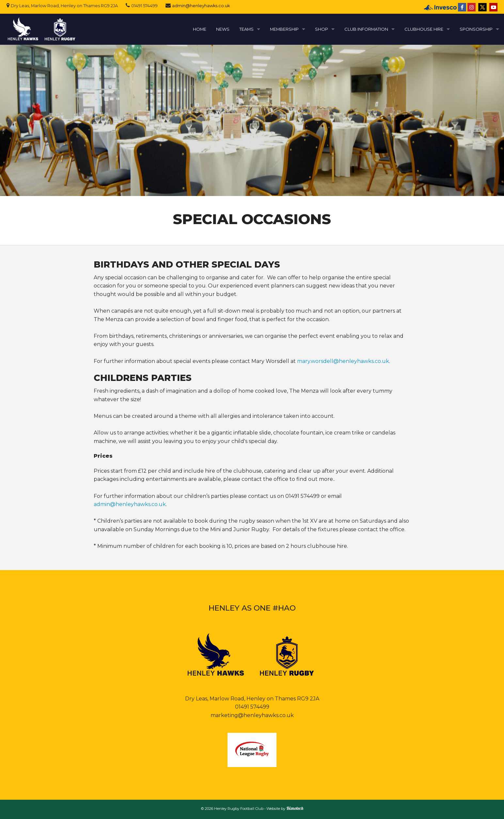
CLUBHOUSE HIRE (424, 29)
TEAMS (246, 29)
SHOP (322, 29)
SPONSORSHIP (476, 29)
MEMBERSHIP (284, 29)
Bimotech (295, 808)
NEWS (223, 29)
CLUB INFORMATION (366, 29)
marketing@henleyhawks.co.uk (252, 715)
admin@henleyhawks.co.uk (201, 6)
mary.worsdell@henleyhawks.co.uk (343, 361)
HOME (200, 29)
